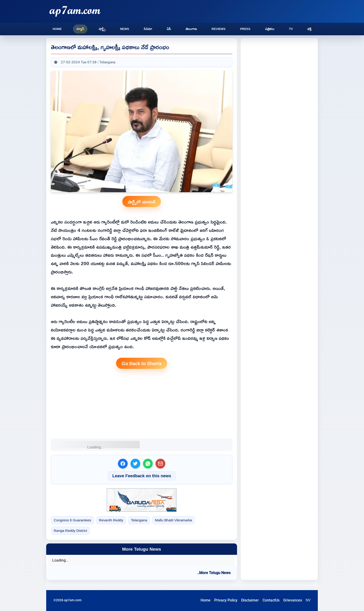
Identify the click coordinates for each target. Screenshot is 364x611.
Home (57, 29)
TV (291, 29)
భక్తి (309, 29)
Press (245, 29)
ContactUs (271, 600)
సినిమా (148, 29)
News (125, 29)
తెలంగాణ (191, 29)
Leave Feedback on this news (142, 476)
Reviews (218, 29)
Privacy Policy (226, 600)
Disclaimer (250, 600)
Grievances (293, 600)
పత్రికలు (270, 29)
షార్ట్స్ (102, 29)
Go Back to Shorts (142, 363)
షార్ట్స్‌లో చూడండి (142, 201)
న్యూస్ (80, 29)
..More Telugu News (214, 573)
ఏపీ (169, 29)
